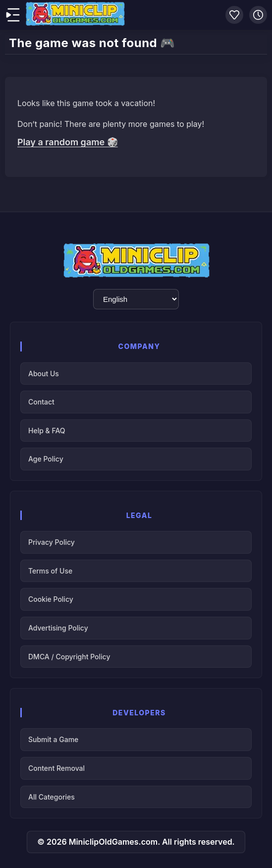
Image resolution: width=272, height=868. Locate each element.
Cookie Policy (51, 599)
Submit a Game (53, 739)
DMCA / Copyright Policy (69, 657)
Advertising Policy (58, 628)
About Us (44, 374)
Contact (41, 402)
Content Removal (56, 768)
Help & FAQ (47, 431)
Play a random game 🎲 (68, 142)
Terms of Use (50, 571)
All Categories (52, 797)
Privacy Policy (52, 542)
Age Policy (46, 459)
